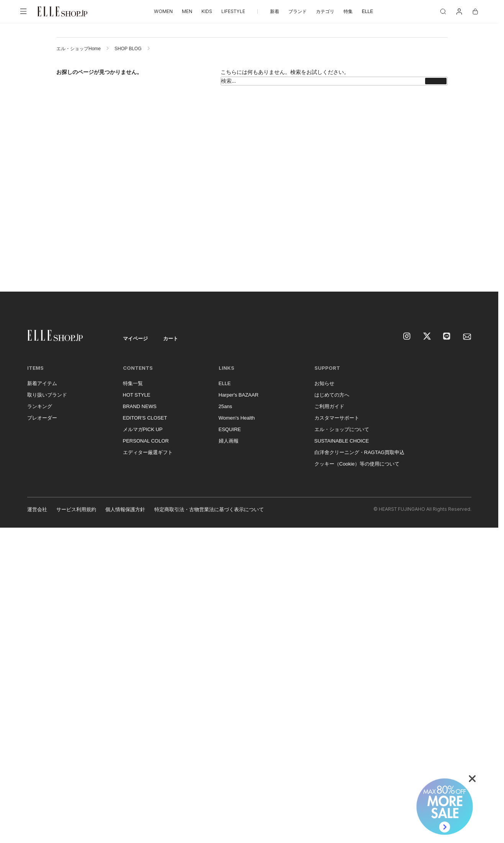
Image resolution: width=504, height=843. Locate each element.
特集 (348, 11)
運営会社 (37, 509)
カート (171, 339)
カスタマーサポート (337, 418)
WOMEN (163, 11)
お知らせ (324, 383)
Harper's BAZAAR (239, 395)
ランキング (40, 406)
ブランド (298, 11)
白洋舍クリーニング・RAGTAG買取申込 (360, 452)
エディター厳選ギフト (148, 452)
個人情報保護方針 (125, 509)
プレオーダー (42, 418)
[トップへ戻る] (483, 276)
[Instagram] (407, 337)
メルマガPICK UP (143, 429)
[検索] (443, 11)
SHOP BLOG (128, 49)
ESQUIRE (230, 429)
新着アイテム (42, 383)
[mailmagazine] (467, 337)
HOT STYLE (137, 395)
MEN (187, 11)
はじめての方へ (332, 395)
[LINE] (447, 337)
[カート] (475, 11)
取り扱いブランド (47, 395)
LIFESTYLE (233, 11)
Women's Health (237, 418)
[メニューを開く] (23, 11)
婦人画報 (229, 441)
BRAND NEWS (140, 406)
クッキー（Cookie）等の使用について (357, 464)
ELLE (367, 11)
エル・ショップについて (342, 429)
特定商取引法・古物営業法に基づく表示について (209, 509)
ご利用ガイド (329, 406)
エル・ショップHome (79, 49)
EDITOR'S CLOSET (145, 418)
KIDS (207, 11)
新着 (275, 11)
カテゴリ (325, 11)
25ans (225, 406)
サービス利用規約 (76, 509)
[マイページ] (459, 11)
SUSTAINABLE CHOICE (342, 441)
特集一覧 (133, 383)
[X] (427, 337)
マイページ (135, 339)
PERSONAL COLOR (146, 441)
